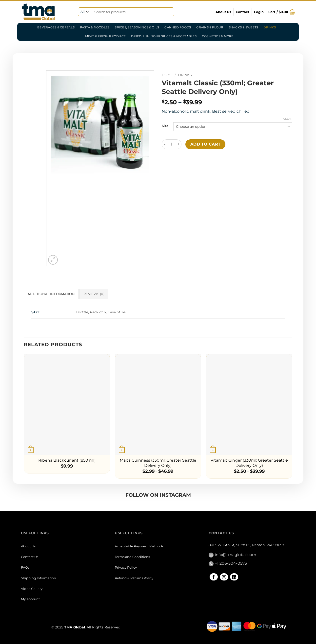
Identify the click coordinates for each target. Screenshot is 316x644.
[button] (259, 12)
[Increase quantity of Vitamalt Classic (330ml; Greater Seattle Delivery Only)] (178, 144)
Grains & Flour (210, 27)
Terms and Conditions (132, 557)
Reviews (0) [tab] (94, 294)
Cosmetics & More (218, 36)
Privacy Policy (126, 567)
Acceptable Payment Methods (139, 546)
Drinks (270, 27)
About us (223, 12)
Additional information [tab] (51, 294)
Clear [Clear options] (288, 119)
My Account (30, 599)
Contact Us (30, 557)
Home (167, 75)
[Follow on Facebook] (214, 577)
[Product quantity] (172, 144)
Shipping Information (39, 578)
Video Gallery (32, 589)
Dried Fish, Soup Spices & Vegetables (164, 36)
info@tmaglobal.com (236, 555)
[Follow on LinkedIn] (234, 577)
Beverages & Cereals (56, 27)
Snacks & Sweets (244, 27)
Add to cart (206, 144)
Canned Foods (178, 27)
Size (165, 126)
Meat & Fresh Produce (105, 36)
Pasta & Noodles (95, 27)
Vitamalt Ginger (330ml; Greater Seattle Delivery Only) (249, 463)
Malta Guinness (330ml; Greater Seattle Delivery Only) (158, 463)
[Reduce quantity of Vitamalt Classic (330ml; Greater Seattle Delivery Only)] (165, 144)
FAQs (25, 567)
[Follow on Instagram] (224, 577)
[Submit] (169, 12)
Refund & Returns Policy (134, 578)
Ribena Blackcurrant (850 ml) (67, 460)
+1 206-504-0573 (231, 563)
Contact (243, 12)
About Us (28, 546)
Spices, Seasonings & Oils (137, 27)
